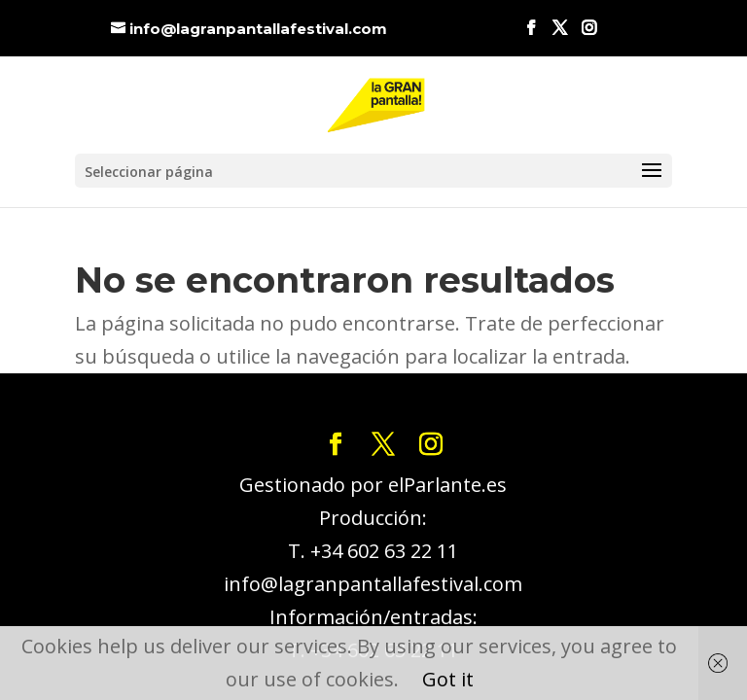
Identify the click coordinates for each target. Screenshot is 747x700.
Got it (448, 679)
